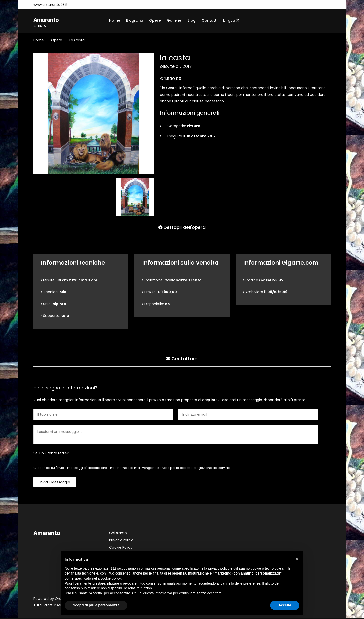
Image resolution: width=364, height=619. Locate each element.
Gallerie (174, 20)
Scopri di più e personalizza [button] (96, 605)
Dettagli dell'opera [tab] (182, 227)
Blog (191, 20)
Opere (155, 20)
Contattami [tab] (182, 359)
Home (115, 20)
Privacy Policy (121, 541)
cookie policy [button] (111, 578)
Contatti (209, 20)
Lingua (231, 20)
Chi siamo (118, 533)
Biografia (135, 20)
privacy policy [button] (219, 568)
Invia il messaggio (55, 483)
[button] (297, 559)
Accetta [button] (285, 605)
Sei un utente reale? (51, 454)
